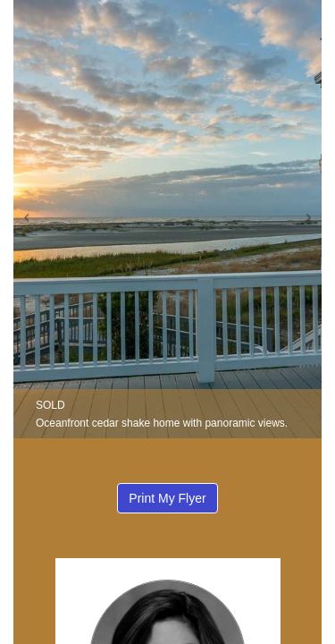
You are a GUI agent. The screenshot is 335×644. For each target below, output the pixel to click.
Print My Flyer (167, 498)
